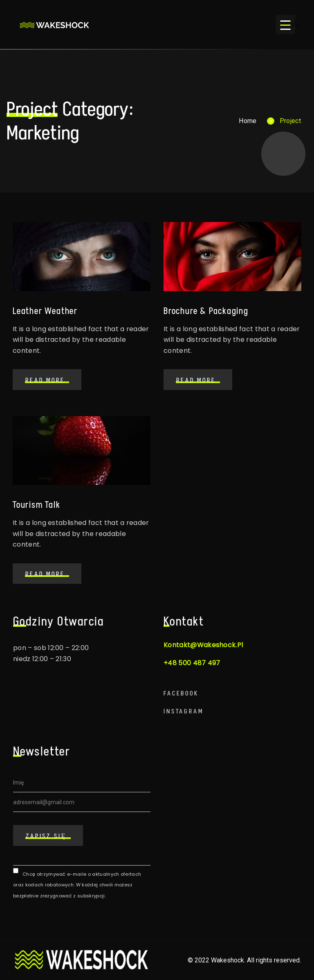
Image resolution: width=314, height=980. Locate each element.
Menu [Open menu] (288, 25)
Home (248, 121)
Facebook (181, 693)
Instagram (184, 711)
